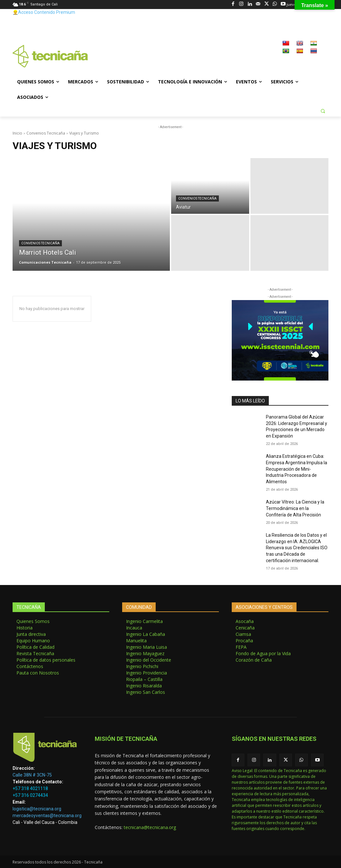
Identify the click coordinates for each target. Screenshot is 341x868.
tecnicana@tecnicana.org (150, 827)
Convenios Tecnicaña (46, 133)
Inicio (17, 133)
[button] (323, 111)
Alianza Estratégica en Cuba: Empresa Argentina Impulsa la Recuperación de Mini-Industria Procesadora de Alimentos (297, 469)
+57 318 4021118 (30, 788)
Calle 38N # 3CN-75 (32, 775)
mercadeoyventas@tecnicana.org (47, 816)
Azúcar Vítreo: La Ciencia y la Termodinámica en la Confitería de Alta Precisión (295, 508)
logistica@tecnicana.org (37, 809)
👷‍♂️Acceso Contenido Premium (44, 12)
